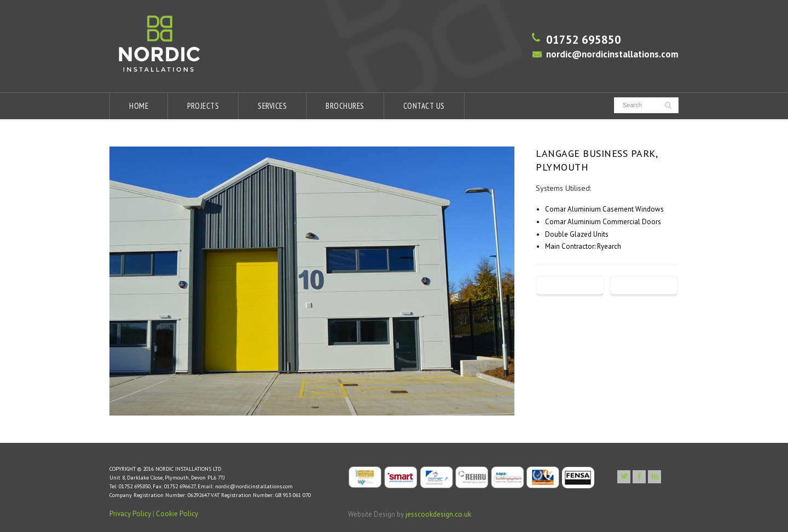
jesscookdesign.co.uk (438, 514)
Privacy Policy (130, 514)
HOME (139, 106)
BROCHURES (345, 106)
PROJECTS (203, 106)
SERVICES (272, 106)
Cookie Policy (177, 514)
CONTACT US (424, 106)
